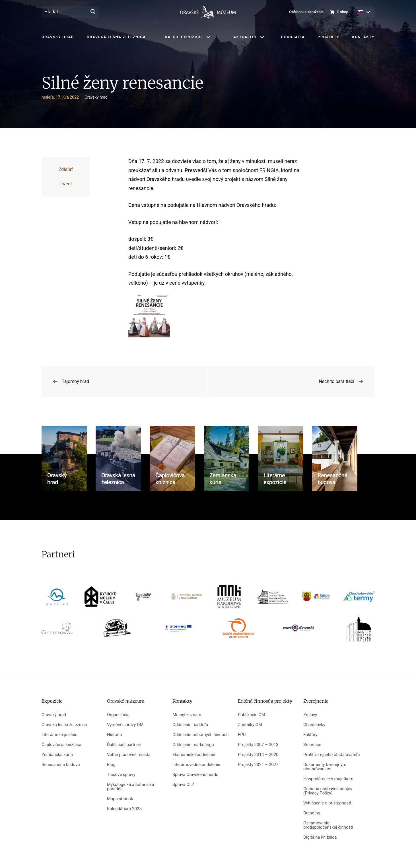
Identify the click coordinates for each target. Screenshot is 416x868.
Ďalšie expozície (184, 37)
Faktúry (310, 735)
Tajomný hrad (75, 381)
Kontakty (363, 37)
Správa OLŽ (183, 785)
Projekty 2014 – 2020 (258, 755)
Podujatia (293, 37)
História (114, 735)
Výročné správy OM (125, 725)
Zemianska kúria (57, 755)
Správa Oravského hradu (195, 775)
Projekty (328, 37)
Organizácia (118, 715)
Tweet (66, 184)
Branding (312, 813)
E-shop (342, 12)
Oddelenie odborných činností (201, 735)
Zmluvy (310, 715)
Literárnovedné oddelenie (196, 765)
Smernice (312, 745)
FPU (242, 735)
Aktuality (245, 37)
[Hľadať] (93, 12)
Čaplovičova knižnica (61, 745)
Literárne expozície (59, 735)
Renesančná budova (61, 765)
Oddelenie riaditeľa (190, 725)
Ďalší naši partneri (124, 745)
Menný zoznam (187, 715)
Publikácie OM (252, 715)
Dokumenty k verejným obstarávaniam (325, 767)
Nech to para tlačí (336, 381)
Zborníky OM (250, 725)
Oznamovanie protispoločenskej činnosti (328, 825)
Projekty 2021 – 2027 (258, 765)
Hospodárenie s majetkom (328, 779)
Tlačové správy (121, 775)
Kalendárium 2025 (124, 809)
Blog (111, 765)
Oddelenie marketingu (193, 745)
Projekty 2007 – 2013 (258, 745)
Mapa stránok (120, 799)
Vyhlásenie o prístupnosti (327, 803)
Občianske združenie (306, 12)
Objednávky (314, 725)
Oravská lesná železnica (116, 37)
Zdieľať (66, 169)
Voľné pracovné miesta (129, 755)
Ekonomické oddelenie (194, 755)
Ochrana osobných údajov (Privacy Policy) (328, 791)
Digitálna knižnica (320, 837)
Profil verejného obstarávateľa (332, 755)
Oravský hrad (58, 37)
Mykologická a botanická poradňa (130, 787)
